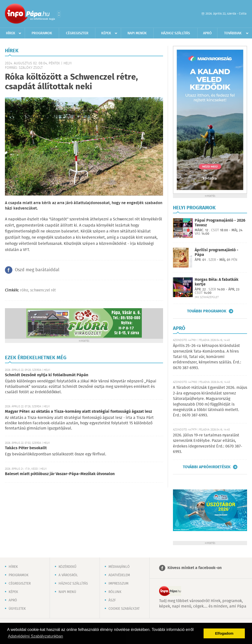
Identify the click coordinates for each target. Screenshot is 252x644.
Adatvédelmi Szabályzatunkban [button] (35, 636)
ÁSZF (112, 600)
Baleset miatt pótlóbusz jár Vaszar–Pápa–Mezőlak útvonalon (60, 474)
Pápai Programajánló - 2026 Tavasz (220, 223)
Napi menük (137, 33)
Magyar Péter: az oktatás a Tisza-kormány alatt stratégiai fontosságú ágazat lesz (78, 412)
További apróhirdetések (207, 467)
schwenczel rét (43, 290)
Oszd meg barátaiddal (37, 270)
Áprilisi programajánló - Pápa (217, 252)
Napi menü (67, 592)
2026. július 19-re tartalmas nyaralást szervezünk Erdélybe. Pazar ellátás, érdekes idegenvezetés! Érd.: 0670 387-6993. (208, 444)
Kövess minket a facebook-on (195, 568)
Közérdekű (67, 567)
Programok (42, 33)
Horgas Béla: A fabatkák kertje (217, 282)
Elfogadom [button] (224, 633)
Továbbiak (233, 33)
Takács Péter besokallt (26, 448)
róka (24, 290)
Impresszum (118, 584)
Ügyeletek (17, 609)
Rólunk (115, 592)
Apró (207, 33)
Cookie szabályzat (124, 609)
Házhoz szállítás (176, 33)
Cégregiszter (77, 33)
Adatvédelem (119, 575)
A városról (68, 575)
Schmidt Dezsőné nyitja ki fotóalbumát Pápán (47, 375)
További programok (207, 311)
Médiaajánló (119, 567)
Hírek (11, 33)
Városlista (59, 14)
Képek (106, 33)
